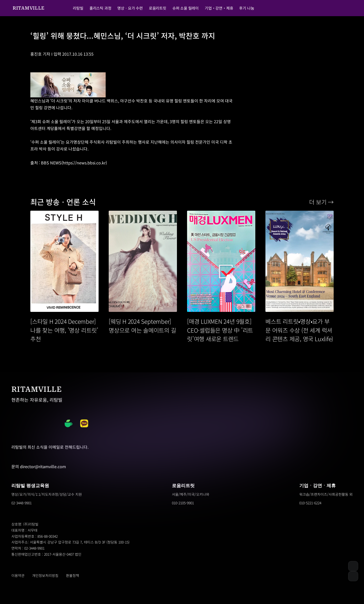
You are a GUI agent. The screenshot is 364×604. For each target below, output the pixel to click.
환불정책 (73, 575)
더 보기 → (321, 202)
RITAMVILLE (29, 8)
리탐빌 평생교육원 (30, 486)
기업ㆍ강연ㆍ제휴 (317, 486)
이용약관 (18, 575)
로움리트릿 (183, 486)
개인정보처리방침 (45, 575)
